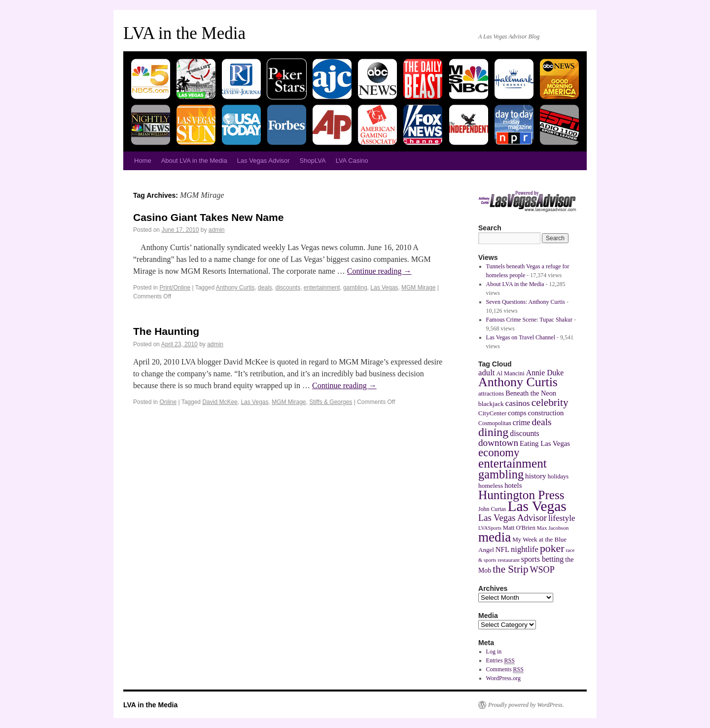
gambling (355, 288)
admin (217, 230)
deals (265, 288)
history (536, 476)
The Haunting (166, 331)
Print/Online (175, 288)
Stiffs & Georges (331, 402)
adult (486, 373)
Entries (500, 661)
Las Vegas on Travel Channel (521, 337)
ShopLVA (313, 161)
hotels (513, 485)
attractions (491, 394)
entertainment (322, 288)
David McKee (220, 402)
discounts (288, 288)
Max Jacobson (553, 528)
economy (499, 453)
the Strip (510, 569)
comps (517, 413)
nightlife (525, 549)
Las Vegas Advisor (264, 161)
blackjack (491, 404)
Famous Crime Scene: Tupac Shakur (529, 320)
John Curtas (492, 509)
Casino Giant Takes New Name (208, 217)
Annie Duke (545, 373)
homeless (491, 486)
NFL (502, 549)
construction (546, 413)
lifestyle (562, 518)
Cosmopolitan (495, 423)
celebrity (550, 402)
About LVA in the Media (194, 161)
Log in (494, 652)
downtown (498, 443)
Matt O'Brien (519, 528)
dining (493, 432)
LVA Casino (352, 161)
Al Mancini (510, 373)
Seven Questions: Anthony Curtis (526, 302)
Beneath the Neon (531, 393)
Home (143, 161)
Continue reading (379, 271)
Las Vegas (384, 288)
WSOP (542, 570)
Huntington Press (521, 495)
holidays (558, 476)
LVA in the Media (184, 33)
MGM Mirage (418, 288)
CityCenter (492, 413)
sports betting (543, 559)
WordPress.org (503, 678)
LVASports (490, 528)
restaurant (508, 560)
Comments (505, 670)
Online (168, 402)
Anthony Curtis (235, 288)
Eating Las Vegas (545, 443)
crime (522, 422)
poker (552, 548)
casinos (518, 403)
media (495, 537)
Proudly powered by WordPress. (526, 705)
